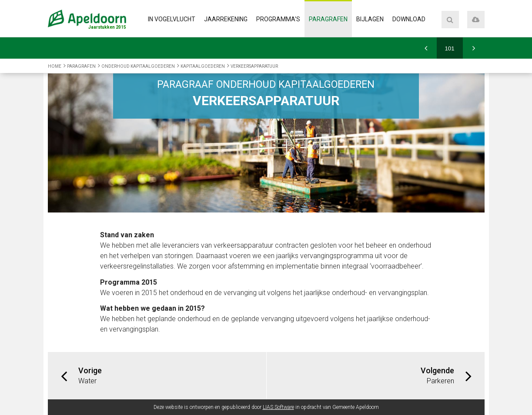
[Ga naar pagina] (450, 48)
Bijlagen (370, 19)
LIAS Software (278, 407)
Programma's (278, 19)
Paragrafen (328, 19)
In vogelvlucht (172, 19)
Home (55, 66)
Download (409, 19)
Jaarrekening (226, 19)
